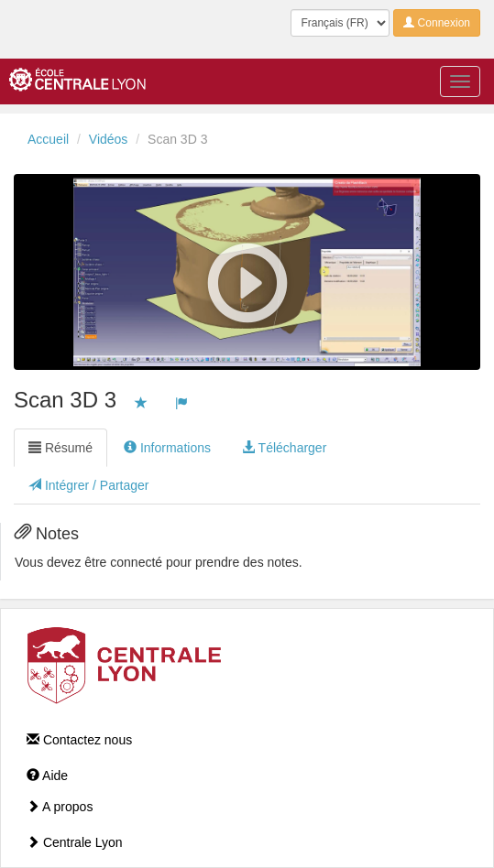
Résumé (60, 448)
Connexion (437, 23)
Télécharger (284, 448)
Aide (47, 776)
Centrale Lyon (75, 842)
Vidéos (109, 139)
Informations (167, 448)
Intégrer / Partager (89, 485)
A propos (60, 807)
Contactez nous (79, 740)
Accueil (48, 139)
